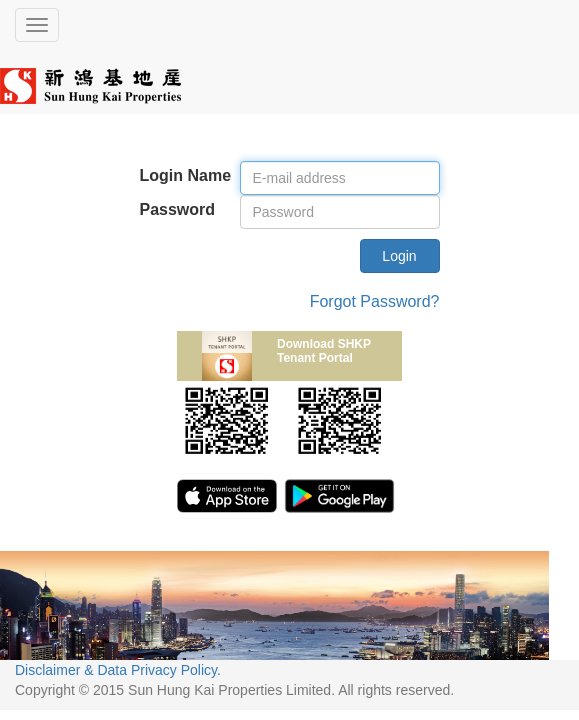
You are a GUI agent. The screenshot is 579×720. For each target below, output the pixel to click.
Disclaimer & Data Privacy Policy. (118, 670)
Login (399, 256)
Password (178, 209)
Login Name (186, 175)
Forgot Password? (375, 301)
